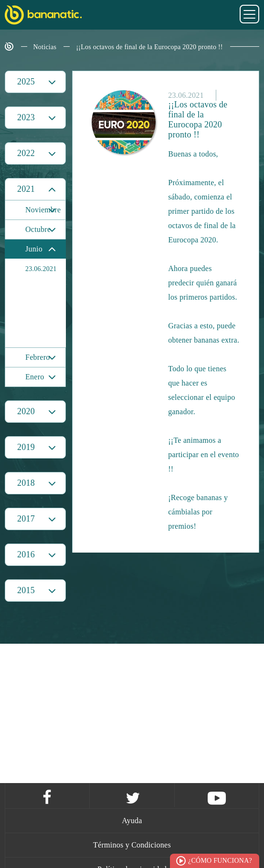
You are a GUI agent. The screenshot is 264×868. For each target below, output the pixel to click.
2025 (26, 82)
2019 (26, 447)
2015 (26, 590)
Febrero (38, 357)
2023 (26, 117)
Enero (35, 377)
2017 (26, 519)
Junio (34, 249)
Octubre (38, 229)
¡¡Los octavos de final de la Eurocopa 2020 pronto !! (149, 47)
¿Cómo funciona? (220, 861)
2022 (26, 153)
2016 (26, 554)
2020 (26, 411)
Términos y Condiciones (132, 845)
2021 (26, 189)
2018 (26, 483)
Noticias (45, 47)
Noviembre (43, 210)
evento (228, 455)
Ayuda (132, 821)
